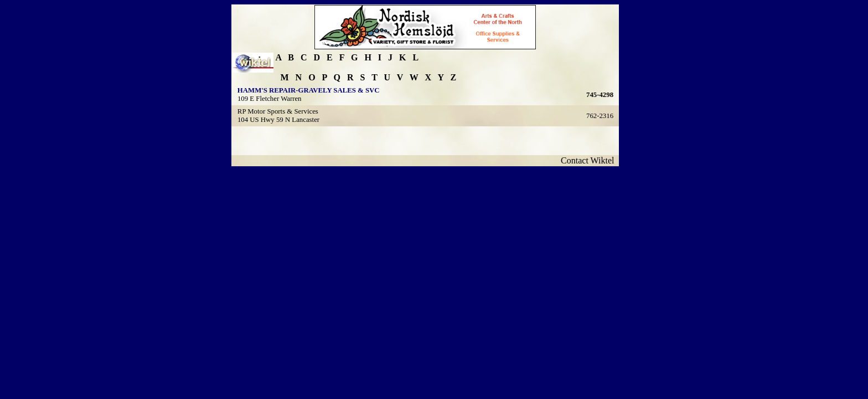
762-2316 (600, 116)
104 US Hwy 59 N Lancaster (278, 120)
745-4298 (600, 95)
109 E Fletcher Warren (270, 99)
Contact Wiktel (590, 160)
